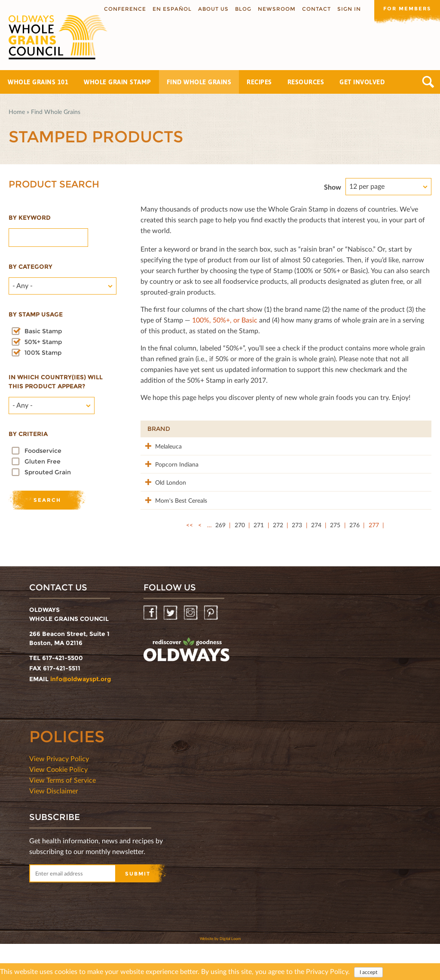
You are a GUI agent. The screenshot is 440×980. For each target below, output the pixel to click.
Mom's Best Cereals (163, 532)
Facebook (151, 649)
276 (354, 561)
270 (240, 561)
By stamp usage (36, 314)
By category (31, 267)
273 (297, 561)
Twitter (171, 649)
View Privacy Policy (59, 794)
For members (406, 8)
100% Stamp (43, 353)
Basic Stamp (43, 331)
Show (333, 187)
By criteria (28, 434)
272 (278, 561)
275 (335, 561)
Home (17, 112)
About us (210, 9)
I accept (368, 972)
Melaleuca (161, 446)
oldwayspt (186, 686)
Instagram (191, 649)
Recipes (259, 82)
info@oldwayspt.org (81, 715)
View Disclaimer (54, 827)
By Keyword (30, 218)
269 (220, 561)
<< (189, 561)
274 (316, 561)
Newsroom (274, 9)
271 (259, 561)
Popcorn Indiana (159, 478)
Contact (313, 9)
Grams (374, 429)
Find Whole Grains (199, 82)
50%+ (412, 429)
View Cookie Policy (58, 805)
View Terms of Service (63, 816)
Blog (240, 9)
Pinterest (212, 649)
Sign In (346, 9)
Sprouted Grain (48, 472)
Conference (122, 9)
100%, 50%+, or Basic (225, 320)
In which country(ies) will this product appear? (56, 382)
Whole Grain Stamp (118, 82)
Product (214, 429)
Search (428, 82)
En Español (169, 9)
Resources (306, 82)
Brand (159, 429)
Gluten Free (43, 461)
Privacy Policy (327, 971)
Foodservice (43, 451)
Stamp (329, 429)
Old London (163, 500)
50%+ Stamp (43, 342)
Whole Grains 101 (38, 82)
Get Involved (362, 82)
